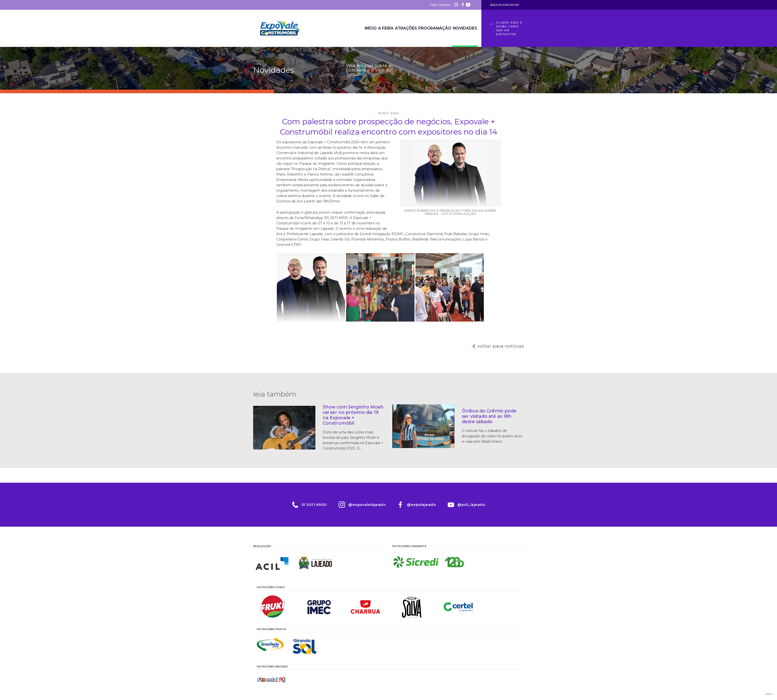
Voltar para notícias (501, 346)
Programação (427, 28)
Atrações (393, 28)
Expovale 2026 (280, 28)
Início (343, 28)
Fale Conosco (440, 5)
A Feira (366, 28)
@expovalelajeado (367, 505)
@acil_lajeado (472, 505)
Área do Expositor (504, 5)
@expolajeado (422, 505)
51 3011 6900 (314, 505)
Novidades (462, 28)
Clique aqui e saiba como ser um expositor (509, 28)
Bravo (769, 694)
